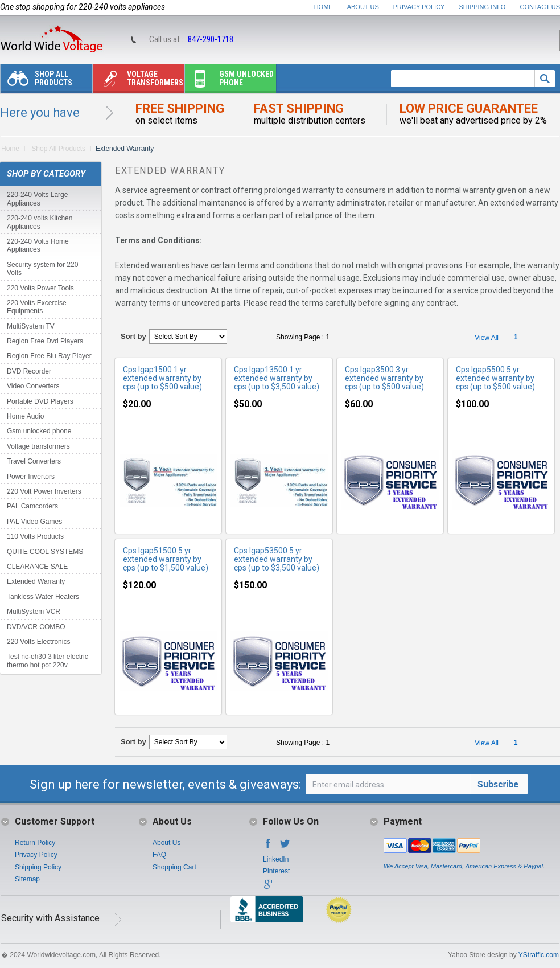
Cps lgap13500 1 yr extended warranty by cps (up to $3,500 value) (277, 378)
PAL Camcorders (32, 506)
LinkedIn (276, 859)
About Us (363, 7)
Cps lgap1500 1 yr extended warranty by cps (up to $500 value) (162, 378)
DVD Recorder (29, 371)
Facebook (268, 847)
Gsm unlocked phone (229, 81)
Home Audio (25, 416)
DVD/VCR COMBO (36, 627)
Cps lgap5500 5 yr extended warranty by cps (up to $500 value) (495, 378)
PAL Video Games (34, 522)
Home (324, 7)
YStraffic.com (539, 955)
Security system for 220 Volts (42, 269)
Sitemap (27, 879)
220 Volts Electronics (38, 642)
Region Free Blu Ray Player (49, 356)
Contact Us (540, 7)
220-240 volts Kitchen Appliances (40, 222)
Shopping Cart (174, 867)
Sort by (133, 336)
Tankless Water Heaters (43, 597)
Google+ (268, 888)
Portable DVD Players (40, 401)
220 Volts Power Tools (40, 288)
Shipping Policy (38, 867)
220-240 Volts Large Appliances (37, 199)
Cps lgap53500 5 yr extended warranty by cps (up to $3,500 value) (277, 559)
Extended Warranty (36, 581)
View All (487, 338)
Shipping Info (483, 7)
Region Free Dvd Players (45, 341)
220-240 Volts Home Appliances (38, 245)
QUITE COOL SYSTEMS (45, 552)
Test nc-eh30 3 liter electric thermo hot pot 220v (48, 661)
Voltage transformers (138, 81)
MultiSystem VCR (34, 612)
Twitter (285, 847)
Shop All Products (36, 81)
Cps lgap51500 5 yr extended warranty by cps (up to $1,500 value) (166, 559)
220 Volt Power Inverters (44, 491)
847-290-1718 (211, 39)
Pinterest (276, 871)
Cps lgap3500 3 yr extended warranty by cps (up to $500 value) (384, 378)
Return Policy (35, 843)
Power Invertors (31, 477)
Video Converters (33, 386)
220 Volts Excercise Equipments (37, 307)
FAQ (159, 855)
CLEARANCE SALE (37, 567)
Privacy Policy (419, 7)
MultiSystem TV (31, 326)
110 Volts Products (35, 536)
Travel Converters (34, 461)
